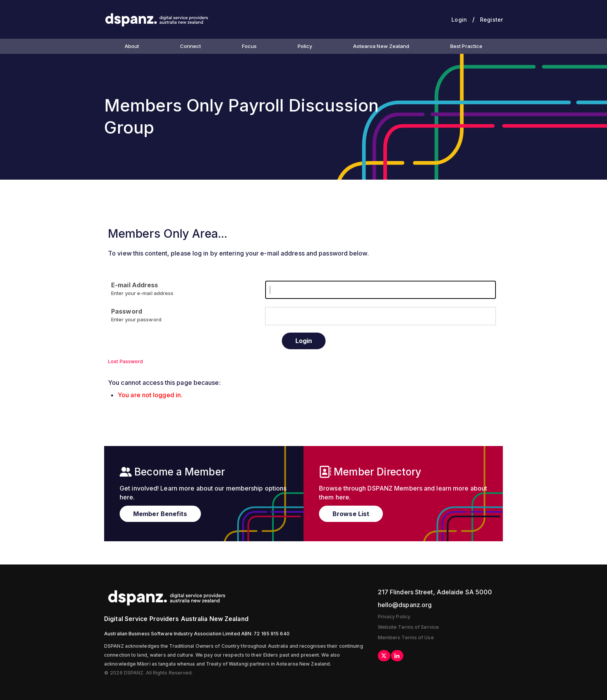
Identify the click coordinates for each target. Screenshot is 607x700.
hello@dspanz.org (405, 605)
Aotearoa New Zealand (381, 46)
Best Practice (466, 46)
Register (491, 20)
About (132, 46)
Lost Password (125, 361)
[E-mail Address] (381, 290)
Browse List (351, 514)
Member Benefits (160, 514)
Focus (249, 46)
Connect (191, 46)
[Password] (381, 316)
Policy (305, 46)
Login (459, 20)
